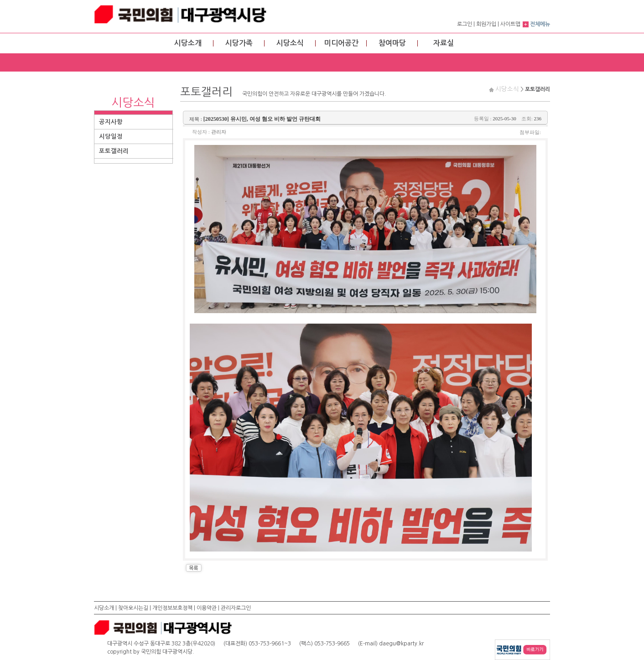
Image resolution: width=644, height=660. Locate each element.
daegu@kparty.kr (401, 644)
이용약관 (207, 608)
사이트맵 (510, 24)
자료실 (444, 43)
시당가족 (239, 43)
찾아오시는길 (133, 608)
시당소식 (290, 43)
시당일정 (111, 137)
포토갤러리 (114, 151)
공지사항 (111, 122)
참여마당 (392, 43)
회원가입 (486, 24)
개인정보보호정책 (172, 608)
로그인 (465, 24)
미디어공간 (341, 43)
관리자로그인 (236, 608)
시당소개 (188, 43)
